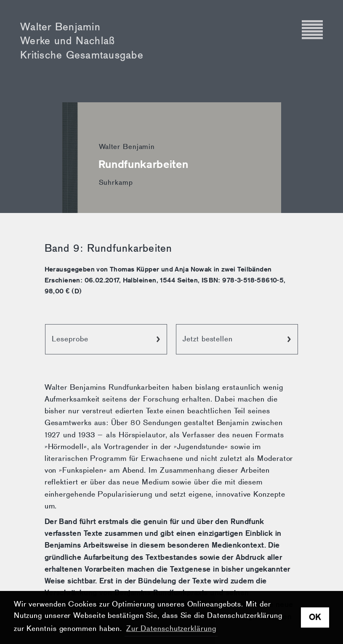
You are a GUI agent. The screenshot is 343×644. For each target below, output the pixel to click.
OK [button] (315, 617)
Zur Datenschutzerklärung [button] (171, 629)
